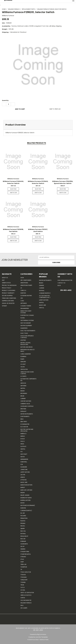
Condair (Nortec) (26, 511)
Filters (23, 318)
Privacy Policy (7, 288)
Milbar (23, 493)
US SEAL (23, 590)
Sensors (23, 362)
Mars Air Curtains (26, 490)
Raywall (23, 534)
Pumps (22, 359)
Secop (22, 546)
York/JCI (23, 290)
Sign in (4, 303)
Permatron (24, 518)
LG (21, 288)
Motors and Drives (27, 347)
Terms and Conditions (9, 298)
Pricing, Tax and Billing (9, 285)
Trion (22, 585)
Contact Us (61, 283)
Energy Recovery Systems (26, 312)
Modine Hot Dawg (26, 498)
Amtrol (23, 388)
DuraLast (23, 411)
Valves (23, 367)
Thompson (24, 567)
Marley (23, 487)
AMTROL (41, 303)
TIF (21, 570)
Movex (22, 503)
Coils (22, 301)
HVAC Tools (24, 333)
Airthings (24, 303)
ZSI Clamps (24, 608)
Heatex (23, 457)
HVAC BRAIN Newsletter (65, 280)
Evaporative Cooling (27, 315)
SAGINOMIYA (24, 544)
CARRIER (23, 399)
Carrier (42, 288)
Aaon (22, 278)
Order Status (6, 283)
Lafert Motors (25, 472)
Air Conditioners (26, 280)
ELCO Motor (24, 427)
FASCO (23, 441)
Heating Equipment (26, 326)
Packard (23, 516)
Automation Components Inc (28, 380)
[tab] (38, 125)
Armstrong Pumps (26, 285)
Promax (23, 523)
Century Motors (26, 401)
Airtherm (23, 386)
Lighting (23, 340)
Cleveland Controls (27, 406)
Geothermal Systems (27, 320)
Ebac (22, 419)
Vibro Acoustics (26, 595)
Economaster (25, 424)
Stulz (22, 559)
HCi (22, 452)
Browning (24, 393)
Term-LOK (23, 564)
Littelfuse (24, 480)
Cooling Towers (26, 306)
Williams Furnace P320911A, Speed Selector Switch (63, 182)
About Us (5, 278)
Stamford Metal (26, 554)
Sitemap (4, 306)
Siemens (23, 549)
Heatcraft (24, 454)
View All (42, 308)
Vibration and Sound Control (27, 373)
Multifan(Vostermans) (28, 505)
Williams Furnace (26, 603)
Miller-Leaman (25, 495)
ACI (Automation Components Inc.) (45, 297)
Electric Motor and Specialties (27, 430)
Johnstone (24, 470)
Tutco (23, 587)
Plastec (23, 521)
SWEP (22, 562)
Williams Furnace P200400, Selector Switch (13, 182)
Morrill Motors (26, 500)
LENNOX (23, 477)
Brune (22, 396)
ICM (22, 464)
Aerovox (23, 383)
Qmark (23, 528)
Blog (59, 285)
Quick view (13, 189)
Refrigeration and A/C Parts (28, 350)
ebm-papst (24, 422)
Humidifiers (24, 328)
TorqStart (24, 580)
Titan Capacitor (26, 572)
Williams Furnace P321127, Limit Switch (38, 230)
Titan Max (24, 577)
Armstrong (24, 283)
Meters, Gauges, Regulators (26, 344)
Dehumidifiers (25, 308)
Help (3, 280)
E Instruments (25, 416)
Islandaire (24, 467)
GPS (22, 298)
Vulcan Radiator (26, 600)
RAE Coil (23, 531)
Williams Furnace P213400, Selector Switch (38, 182)
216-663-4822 (66, 290)
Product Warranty (8, 293)
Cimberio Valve (25, 404)
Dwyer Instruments (27, 414)
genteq (23, 449)
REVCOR (23, 539)
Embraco (23, 434)
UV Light (23, 364)
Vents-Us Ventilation (27, 593)
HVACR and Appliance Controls (27, 337)
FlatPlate (23, 446)
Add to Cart (13, 193)
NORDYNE (23, 508)
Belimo (23, 391)
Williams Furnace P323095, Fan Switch (13, 230)
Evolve (23, 439)
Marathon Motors (26, 485)
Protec (23, 526)
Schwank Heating (26, 296)
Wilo (22, 605)
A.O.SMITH (23, 376)
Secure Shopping (7, 296)
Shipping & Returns (8, 301)
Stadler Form (25, 552)
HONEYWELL (24, 462)
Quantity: (5, 100)
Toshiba (23, 582)
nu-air (23, 513)
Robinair (23, 541)
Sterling (23, 557)
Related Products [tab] (37, 143)
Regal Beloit (24, 536)
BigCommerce (42, 634)
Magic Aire (24, 482)
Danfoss (23, 293)
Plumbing (23, 357)
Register (12, 303)
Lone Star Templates (42, 637)
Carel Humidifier (26, 354)
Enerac (23, 436)
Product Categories (9, 290)
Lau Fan (23, 475)
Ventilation (24, 369)
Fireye (22, 444)
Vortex (23, 598)
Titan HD (23, 575)
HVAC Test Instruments (28, 331)
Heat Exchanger (26, 323)
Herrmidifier (24, 459)
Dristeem (23, 409)
